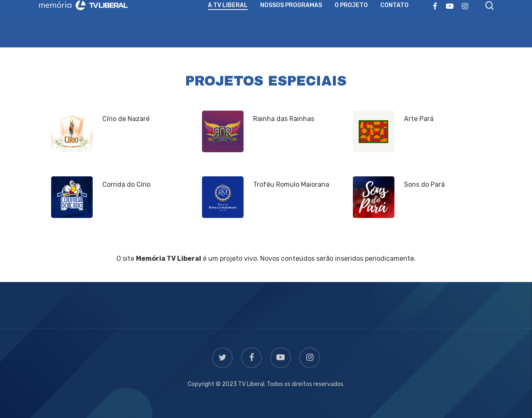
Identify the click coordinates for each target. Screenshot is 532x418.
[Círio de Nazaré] (72, 131)
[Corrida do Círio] (72, 197)
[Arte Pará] (374, 131)
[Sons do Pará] (374, 197)
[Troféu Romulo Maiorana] (223, 197)
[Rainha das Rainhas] (223, 131)
